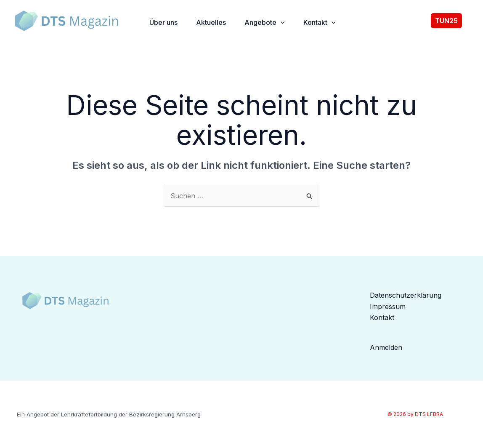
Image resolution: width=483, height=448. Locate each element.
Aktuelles (211, 22)
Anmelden (386, 347)
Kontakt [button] (320, 22)
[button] (281, 22)
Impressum (388, 307)
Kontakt (382, 317)
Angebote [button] (265, 22)
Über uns (163, 22)
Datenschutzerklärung (406, 295)
